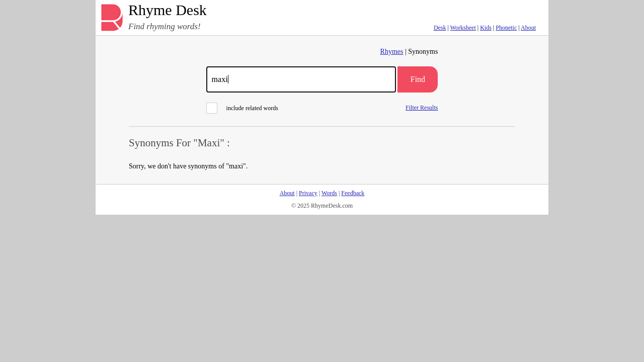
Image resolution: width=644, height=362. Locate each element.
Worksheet (463, 28)
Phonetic (506, 28)
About (528, 28)
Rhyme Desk (168, 10)
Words (329, 193)
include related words (242, 108)
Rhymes (392, 52)
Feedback (353, 193)
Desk (440, 28)
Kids (486, 28)
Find (418, 79)
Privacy (308, 193)
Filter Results (422, 107)
